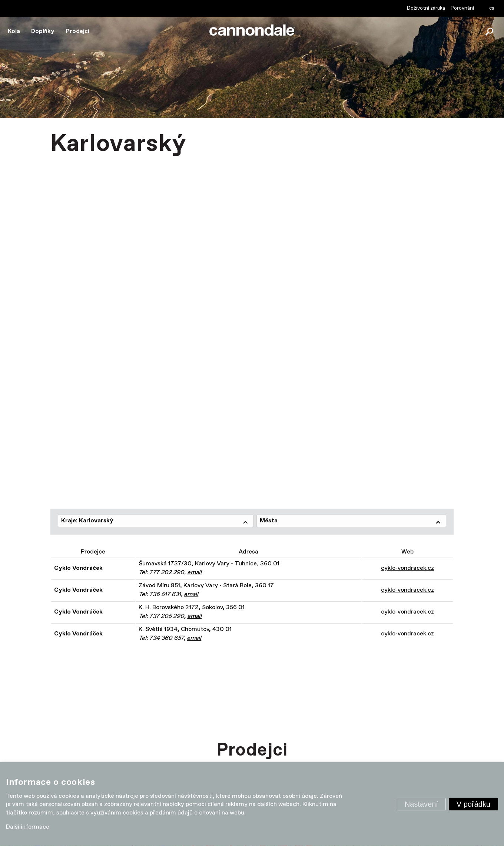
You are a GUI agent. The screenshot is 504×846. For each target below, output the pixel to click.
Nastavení (421, 804)
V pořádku (473, 804)
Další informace (28, 827)
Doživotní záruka (426, 8)
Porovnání (462, 8)
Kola (14, 31)
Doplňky (43, 31)
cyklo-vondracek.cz (407, 568)
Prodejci (77, 31)
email (194, 573)
